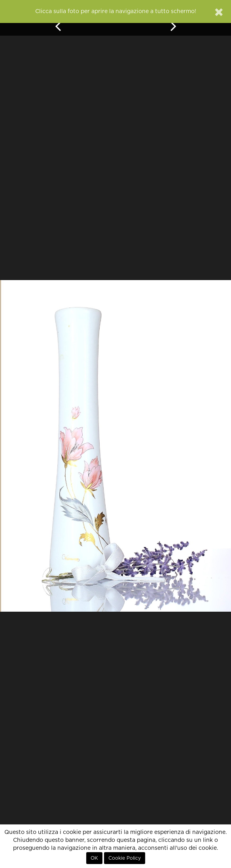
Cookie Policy (125, 858)
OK (94, 858)
